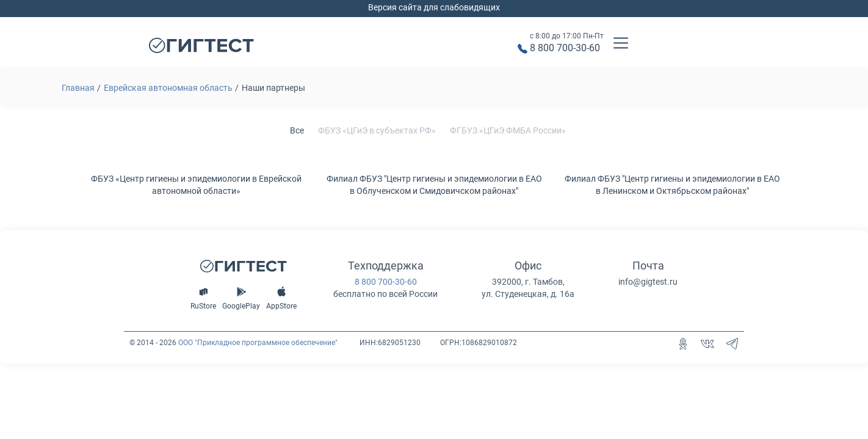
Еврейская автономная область (168, 88)
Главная (78, 88)
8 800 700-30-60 (565, 48)
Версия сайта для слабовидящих (434, 7)
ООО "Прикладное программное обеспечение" (258, 343)
